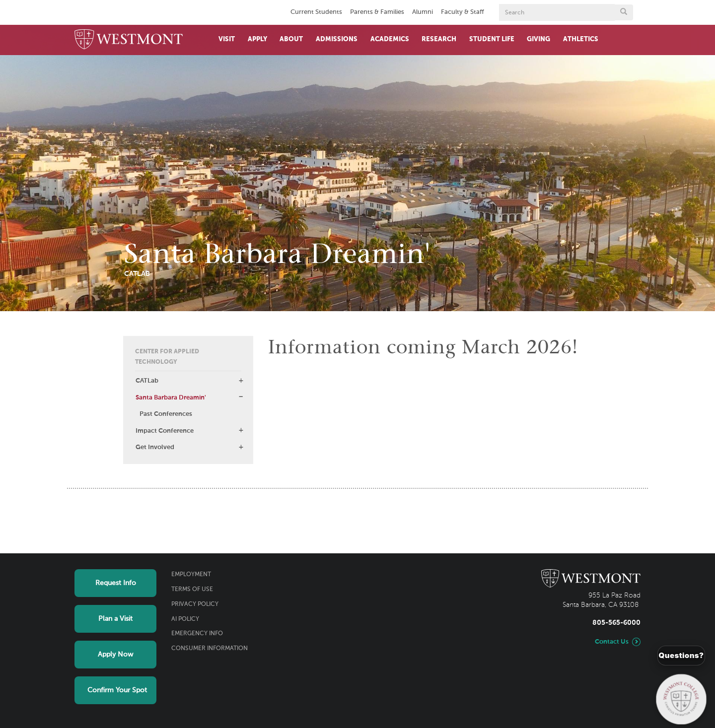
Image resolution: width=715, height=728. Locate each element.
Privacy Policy (195, 604)
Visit (227, 39)
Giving (538, 39)
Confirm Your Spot (117, 690)
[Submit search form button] (624, 12)
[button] (241, 381)
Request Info (116, 583)
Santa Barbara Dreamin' (171, 398)
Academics (390, 39)
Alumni (423, 12)
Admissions (337, 39)
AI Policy (185, 619)
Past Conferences (166, 414)
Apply (257, 39)
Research (439, 39)
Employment (191, 575)
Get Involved (155, 447)
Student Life (492, 39)
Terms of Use (192, 590)
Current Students (316, 12)
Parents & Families (377, 12)
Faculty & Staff (463, 12)
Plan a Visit (115, 619)
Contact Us (612, 642)
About (291, 39)
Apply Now (115, 655)
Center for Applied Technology (167, 357)
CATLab (147, 381)
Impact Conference (165, 431)
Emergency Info (197, 634)
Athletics (581, 39)
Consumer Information (210, 649)
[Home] (129, 40)
